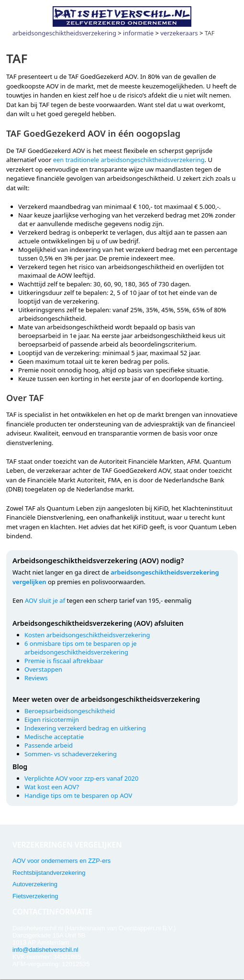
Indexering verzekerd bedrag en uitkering (85, 728)
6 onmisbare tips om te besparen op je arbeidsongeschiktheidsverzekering (81, 648)
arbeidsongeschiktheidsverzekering (64, 33)
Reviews (36, 678)
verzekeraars (179, 33)
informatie (138, 33)
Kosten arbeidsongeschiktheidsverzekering (87, 635)
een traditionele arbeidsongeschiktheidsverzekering (129, 160)
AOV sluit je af (45, 600)
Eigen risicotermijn (52, 719)
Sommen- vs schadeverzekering (71, 754)
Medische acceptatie (54, 737)
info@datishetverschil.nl (45, 950)
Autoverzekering (35, 884)
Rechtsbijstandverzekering (49, 873)
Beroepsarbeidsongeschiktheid (70, 711)
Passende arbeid (49, 745)
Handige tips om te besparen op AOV (78, 795)
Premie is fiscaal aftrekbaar (64, 661)
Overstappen (43, 669)
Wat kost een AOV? (52, 787)
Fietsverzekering (35, 896)
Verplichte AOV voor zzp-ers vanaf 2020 (82, 778)
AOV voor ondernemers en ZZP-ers (61, 861)
